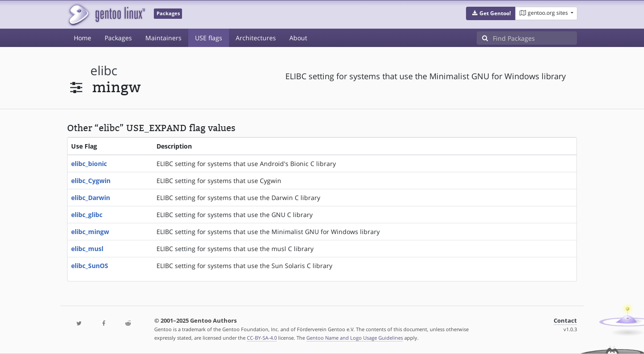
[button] (491, 13)
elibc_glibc (87, 215)
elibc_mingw (90, 232)
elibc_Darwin (91, 198)
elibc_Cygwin (91, 181)
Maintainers (163, 38)
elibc (104, 70)
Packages (118, 38)
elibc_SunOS (90, 266)
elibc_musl (87, 249)
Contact (565, 321)
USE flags (209, 38)
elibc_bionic (89, 164)
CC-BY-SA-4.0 (262, 338)
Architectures (256, 38)
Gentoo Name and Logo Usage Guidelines (355, 338)
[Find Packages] (535, 38)
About (298, 38)
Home (83, 38)
